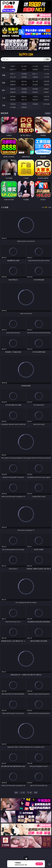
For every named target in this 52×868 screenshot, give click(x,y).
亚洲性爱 (13, 81)
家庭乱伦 (24, 96)
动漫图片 (46, 89)
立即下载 (39, 864)
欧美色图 (35, 89)
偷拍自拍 (24, 81)
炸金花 (24, 69)
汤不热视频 (46, 104)
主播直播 (35, 77)
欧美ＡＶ (35, 74)
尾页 (36, 793)
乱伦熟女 (35, 85)
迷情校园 (13, 100)
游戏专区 (46, 66)
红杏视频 (13, 107)
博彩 (4, 68)
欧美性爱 (46, 81)
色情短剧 (24, 107)
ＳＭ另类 (46, 77)
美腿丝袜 (13, 92)
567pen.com (26, 54)
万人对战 (35, 66)
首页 (16, 793)
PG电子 (13, 66)
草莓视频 (35, 104)
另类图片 (46, 92)
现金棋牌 (35, 69)
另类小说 (24, 100)
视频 (4, 75)
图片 (4, 90)
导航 (4, 105)
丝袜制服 (24, 77)
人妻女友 (35, 96)
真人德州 (24, 66)
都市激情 (13, 96)
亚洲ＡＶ (13, 74)
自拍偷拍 (24, 74)
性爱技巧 (46, 100)
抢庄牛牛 (46, 69)
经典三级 (24, 85)
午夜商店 (24, 104)
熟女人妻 (13, 77)
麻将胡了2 (13, 69)
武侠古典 (46, 96)
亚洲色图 (24, 89)
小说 (4, 98)
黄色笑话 (35, 100)
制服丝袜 (13, 85)
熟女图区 (35, 92)
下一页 (29, 793)
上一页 (23, 793)
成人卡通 (35, 81)
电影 (4, 83)
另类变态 (46, 85)
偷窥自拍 (13, 89)
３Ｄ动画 (46, 74)
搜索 (47, 59)
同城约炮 (13, 104)
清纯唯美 (24, 92)
